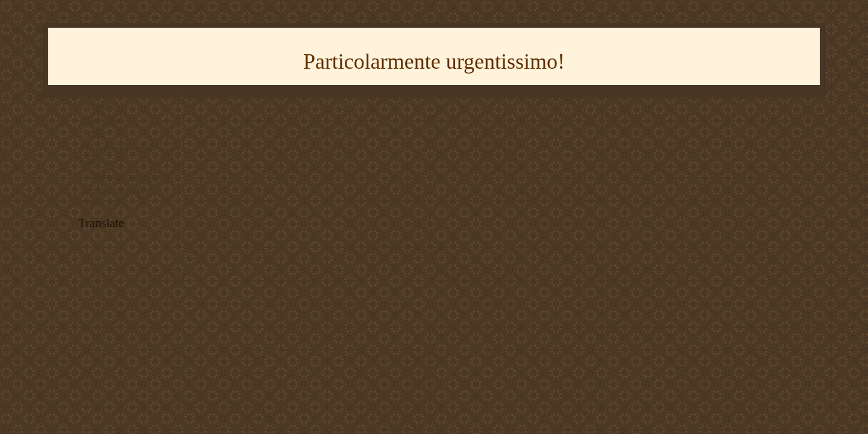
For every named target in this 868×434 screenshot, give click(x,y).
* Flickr (94, 134)
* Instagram (100, 120)
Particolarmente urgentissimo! (434, 61)
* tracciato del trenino (117, 149)
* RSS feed (99, 162)
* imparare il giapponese (122, 176)
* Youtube (98, 106)
